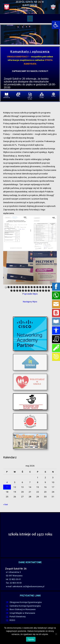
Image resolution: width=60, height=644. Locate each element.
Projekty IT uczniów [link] (42, 97)
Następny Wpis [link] (30, 302)
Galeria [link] (18, 96)
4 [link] (7, 482)
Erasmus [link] (53, 96)
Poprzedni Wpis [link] (30, 294)
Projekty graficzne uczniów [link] (30, 98)
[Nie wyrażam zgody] (56, 634)
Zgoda (31, 639)
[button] (30, 18)
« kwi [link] (6, 504)
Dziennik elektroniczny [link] (7, 97)
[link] (56, 25)
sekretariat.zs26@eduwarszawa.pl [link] (28, 586)
